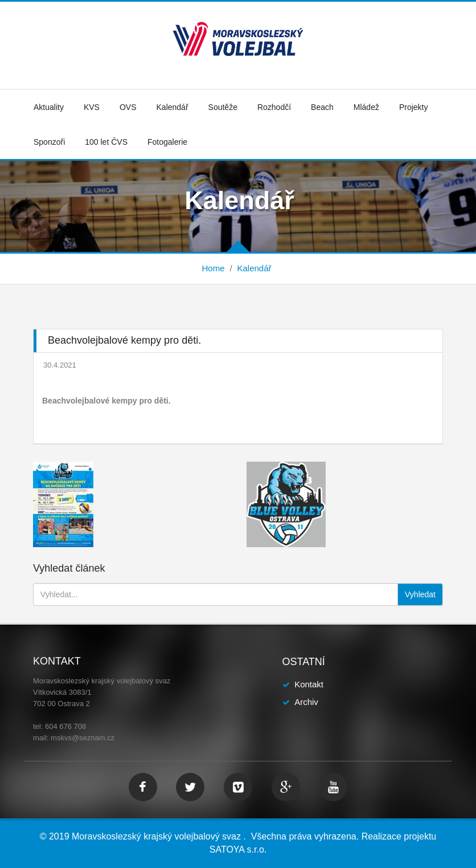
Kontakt (309, 684)
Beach (322, 107)
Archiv (306, 702)
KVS (92, 107)
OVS (128, 107)
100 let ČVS (106, 142)
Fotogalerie (167, 142)
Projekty (414, 107)
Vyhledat (420, 594)
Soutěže (223, 107)
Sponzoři (49, 142)
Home (213, 268)
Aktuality (49, 107)
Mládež (366, 107)
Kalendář (173, 107)
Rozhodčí (274, 107)
